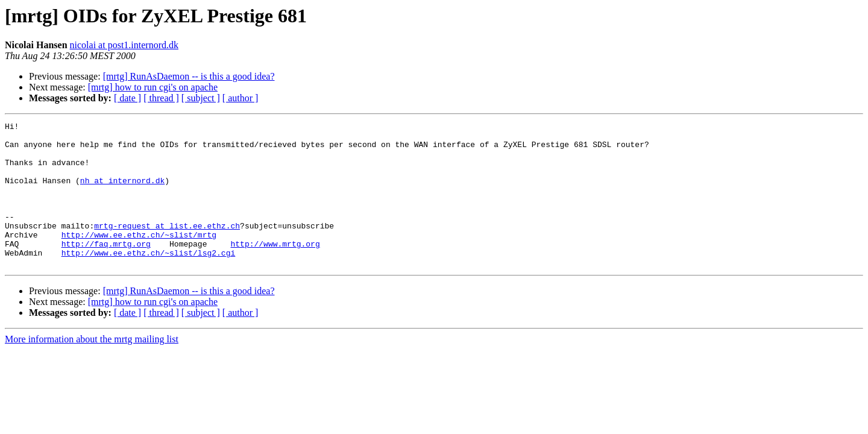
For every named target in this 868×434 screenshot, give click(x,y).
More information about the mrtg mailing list (92, 368)
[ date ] (127, 98)
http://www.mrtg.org (275, 269)
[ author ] (241, 98)
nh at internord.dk (122, 193)
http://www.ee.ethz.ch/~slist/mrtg (139, 258)
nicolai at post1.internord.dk (124, 45)
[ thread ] (161, 98)
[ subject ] (201, 98)
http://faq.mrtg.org (106, 269)
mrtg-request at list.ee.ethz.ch (167, 247)
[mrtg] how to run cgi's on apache (153, 87)
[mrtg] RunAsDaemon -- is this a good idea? (189, 76)
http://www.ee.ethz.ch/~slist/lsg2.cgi (149, 280)
